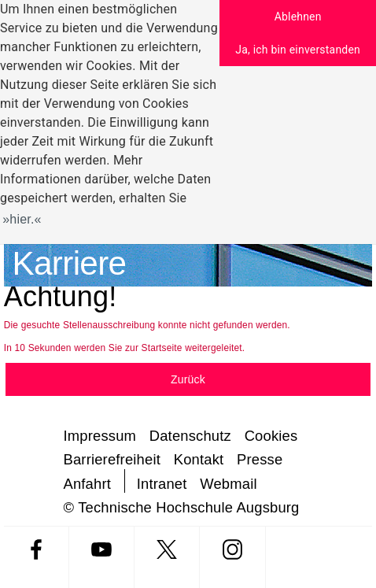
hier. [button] (22, 219)
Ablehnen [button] (298, 17)
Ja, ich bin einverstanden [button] (298, 50)
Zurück (188, 379)
